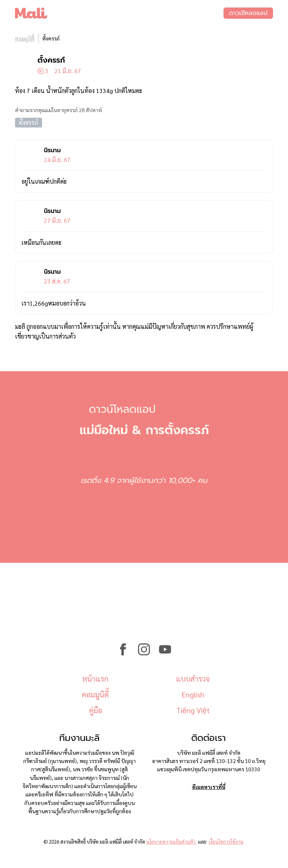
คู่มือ (95, 710)
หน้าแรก (95, 679)
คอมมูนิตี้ (25, 38)
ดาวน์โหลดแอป (248, 13)
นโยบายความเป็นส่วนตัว (171, 842)
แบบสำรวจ (193, 679)
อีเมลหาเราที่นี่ (209, 787)
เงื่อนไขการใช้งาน (226, 842)
